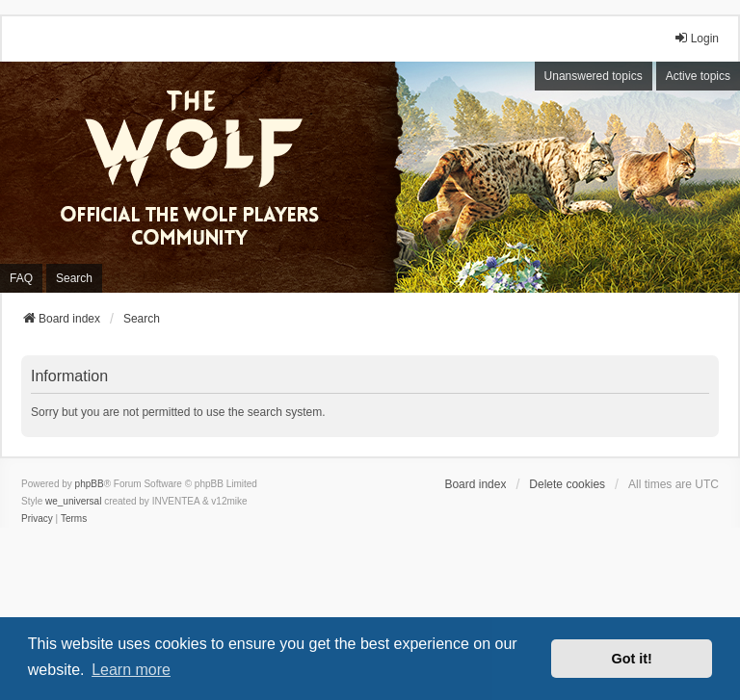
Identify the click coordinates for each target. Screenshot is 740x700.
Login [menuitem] (696, 38)
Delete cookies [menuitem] (567, 484)
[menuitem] (37, 519)
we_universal (73, 501)
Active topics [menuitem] (698, 76)
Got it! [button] (632, 659)
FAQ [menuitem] (21, 278)
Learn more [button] (131, 670)
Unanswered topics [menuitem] (594, 76)
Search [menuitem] (74, 278)
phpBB (90, 484)
